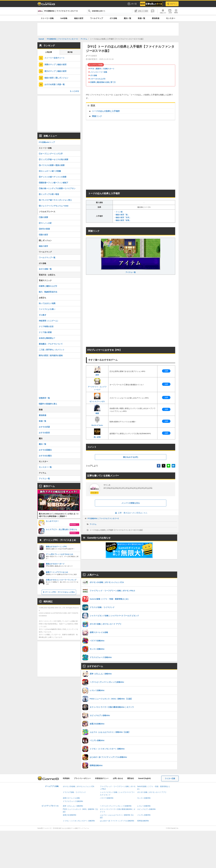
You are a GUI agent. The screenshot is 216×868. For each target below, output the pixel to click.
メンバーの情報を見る (131, 503)
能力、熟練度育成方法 (48, 292)
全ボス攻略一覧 (45, 269)
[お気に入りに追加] (141, 11)
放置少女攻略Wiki (70, 815)
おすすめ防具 (44, 433)
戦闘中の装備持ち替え (48, 404)
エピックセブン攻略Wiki (146, 809)
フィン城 (119, 212)
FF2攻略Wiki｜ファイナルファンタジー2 (103, 519)
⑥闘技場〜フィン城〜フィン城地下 (54, 183)
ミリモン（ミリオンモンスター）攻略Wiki (79, 821)
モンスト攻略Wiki (144, 798)
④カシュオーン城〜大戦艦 (50, 171)
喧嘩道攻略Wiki (143, 821)
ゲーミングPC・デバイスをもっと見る (60, 592)
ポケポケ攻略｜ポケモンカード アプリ (152, 792)
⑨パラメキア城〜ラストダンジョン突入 (55, 200)
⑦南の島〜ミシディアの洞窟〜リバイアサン (57, 188)
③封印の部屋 (44, 229)
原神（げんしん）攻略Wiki (73, 806)
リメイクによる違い (47, 309)
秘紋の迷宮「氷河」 (123, 217)
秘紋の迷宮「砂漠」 (123, 220)
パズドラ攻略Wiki (107, 798)
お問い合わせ (118, 778)
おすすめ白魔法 (45, 456)
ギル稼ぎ (42, 315)
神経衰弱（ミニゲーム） (49, 321)
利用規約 (66, 778)
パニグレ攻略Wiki (144, 815)
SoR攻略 (64, 18)
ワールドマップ (96, 18)
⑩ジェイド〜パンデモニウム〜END (54, 206)
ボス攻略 (113, 18)
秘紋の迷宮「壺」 (122, 215)
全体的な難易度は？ (47, 338)
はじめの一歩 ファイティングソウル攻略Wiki (117, 821)
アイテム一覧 (131, 256)
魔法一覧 (127, 18)
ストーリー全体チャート (55, 58)
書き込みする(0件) (131, 457)
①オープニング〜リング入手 (51, 154)
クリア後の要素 (45, 332)
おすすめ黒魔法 (45, 450)
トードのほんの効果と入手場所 (106, 111)
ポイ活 (132, 4)
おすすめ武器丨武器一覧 (55, 84)
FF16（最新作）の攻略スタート (102, 69)
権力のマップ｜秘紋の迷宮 (55, 71)
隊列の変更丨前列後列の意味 (51, 355)
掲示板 (70, 52)
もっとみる (74, 91)
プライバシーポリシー (82, 778)
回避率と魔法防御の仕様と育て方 (103, 82)
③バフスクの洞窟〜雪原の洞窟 (52, 165)
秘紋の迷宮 (79, 18)
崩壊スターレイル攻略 (71, 798)
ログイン (172, 4)
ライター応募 (170, 779)
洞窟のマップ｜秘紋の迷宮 (55, 65)
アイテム (93, 524)
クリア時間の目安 (46, 327)
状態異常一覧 (44, 398)
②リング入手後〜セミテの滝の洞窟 (54, 159)
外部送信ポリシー (102, 778)
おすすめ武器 (44, 427)
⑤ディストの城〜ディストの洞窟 (53, 177)
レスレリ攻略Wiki (144, 806)
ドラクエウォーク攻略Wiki (73, 801)
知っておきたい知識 (47, 303)
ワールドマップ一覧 (47, 258)
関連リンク (97, 116)
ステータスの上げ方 (98, 79)
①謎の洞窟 (43, 217)
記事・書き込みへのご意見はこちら (131, 513)
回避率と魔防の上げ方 (48, 286)
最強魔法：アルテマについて (51, 344)
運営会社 (131, 778)
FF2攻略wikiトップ (47, 142)
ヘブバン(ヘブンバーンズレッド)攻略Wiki (116, 806)
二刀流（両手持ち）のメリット (52, 350)
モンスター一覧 (45, 467)
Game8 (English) (144, 778)
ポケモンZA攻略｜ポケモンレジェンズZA (78, 786)
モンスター (171, 18)
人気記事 (49, 52)
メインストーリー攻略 (99, 72)
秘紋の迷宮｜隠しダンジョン (56, 78)
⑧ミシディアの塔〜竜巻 (49, 194)
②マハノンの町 (45, 223)
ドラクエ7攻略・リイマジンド (74, 792)
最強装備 (156, 18)
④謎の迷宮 (43, 235)
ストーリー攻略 (47, 18)
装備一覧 (141, 18)
